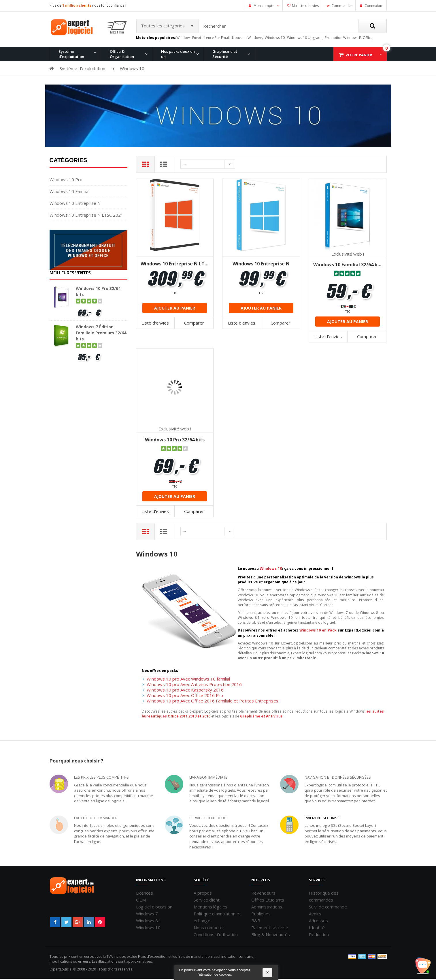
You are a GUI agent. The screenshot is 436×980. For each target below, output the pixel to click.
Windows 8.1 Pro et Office (133, 85)
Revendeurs (263, 894)
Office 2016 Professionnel (188, 85)
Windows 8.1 (149, 922)
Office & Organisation (122, 55)
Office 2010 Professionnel (78, 85)
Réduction (319, 936)
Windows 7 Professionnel (243, 85)
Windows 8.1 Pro (180, 85)
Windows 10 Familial (69, 192)
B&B (256, 922)
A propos (203, 894)
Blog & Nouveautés (271, 936)
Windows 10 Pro (125, 85)
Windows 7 (147, 915)
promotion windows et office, (349, 39)
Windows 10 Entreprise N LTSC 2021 (86, 216)
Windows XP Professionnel (300, 85)
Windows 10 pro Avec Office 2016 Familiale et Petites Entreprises (213, 702)
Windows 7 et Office (348, 85)
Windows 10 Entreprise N (75, 204)
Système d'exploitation (71, 55)
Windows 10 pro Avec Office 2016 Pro (185, 696)
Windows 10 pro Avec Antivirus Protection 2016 (194, 685)
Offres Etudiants (268, 901)
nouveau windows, (248, 39)
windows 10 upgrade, (305, 39)
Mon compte (264, 6)
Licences (145, 894)
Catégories (68, 161)
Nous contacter (209, 929)
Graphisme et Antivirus (261, 717)
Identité (317, 929)
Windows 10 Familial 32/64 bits (348, 266)
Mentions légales (211, 908)
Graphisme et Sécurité (225, 55)
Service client (207, 901)
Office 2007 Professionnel (299, 85)
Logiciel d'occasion (154, 908)
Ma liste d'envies (305, 6)
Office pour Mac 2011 (239, 85)
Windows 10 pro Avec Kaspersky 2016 (185, 691)
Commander (342, 6)
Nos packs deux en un (178, 55)
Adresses (318, 922)
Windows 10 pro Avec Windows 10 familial (188, 680)
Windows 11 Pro (70, 85)
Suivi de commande (328, 908)
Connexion (373, 6)
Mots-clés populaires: (156, 39)
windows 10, (275, 39)
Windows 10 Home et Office (190, 85)
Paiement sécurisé (322, 819)
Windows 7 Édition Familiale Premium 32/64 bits (101, 334)
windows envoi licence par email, (203, 39)
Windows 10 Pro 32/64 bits (175, 441)
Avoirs (315, 915)
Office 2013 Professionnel (133, 85)
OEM (141, 901)
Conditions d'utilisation (216, 936)
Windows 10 (148, 929)
